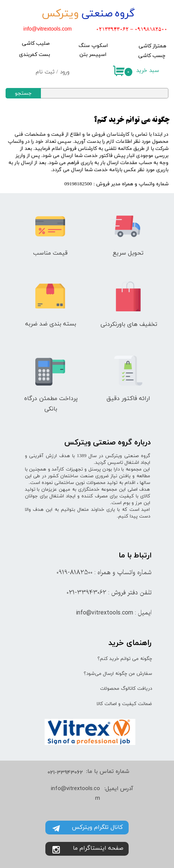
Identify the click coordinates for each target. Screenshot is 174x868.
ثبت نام (45, 72)
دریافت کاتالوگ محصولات (126, 689)
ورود (65, 72)
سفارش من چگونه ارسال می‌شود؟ (118, 674)
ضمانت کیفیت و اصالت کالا (124, 704)
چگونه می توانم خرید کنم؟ (125, 659)
